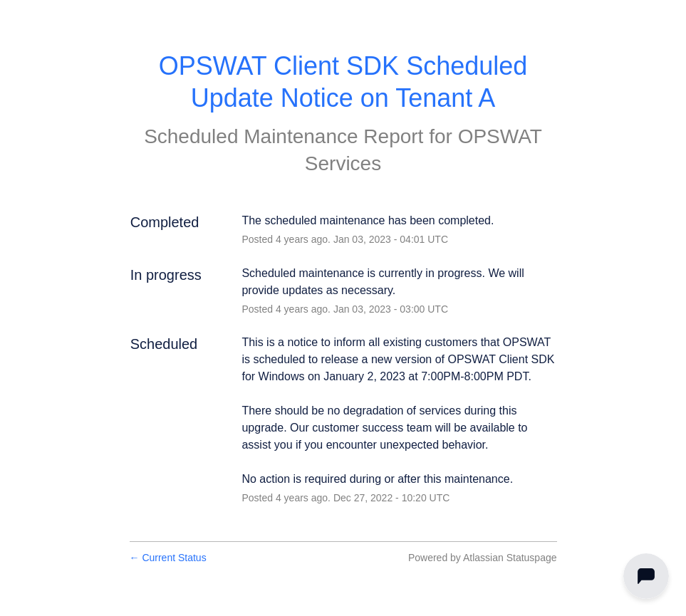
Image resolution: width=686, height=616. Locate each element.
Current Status (168, 558)
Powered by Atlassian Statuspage (483, 558)
